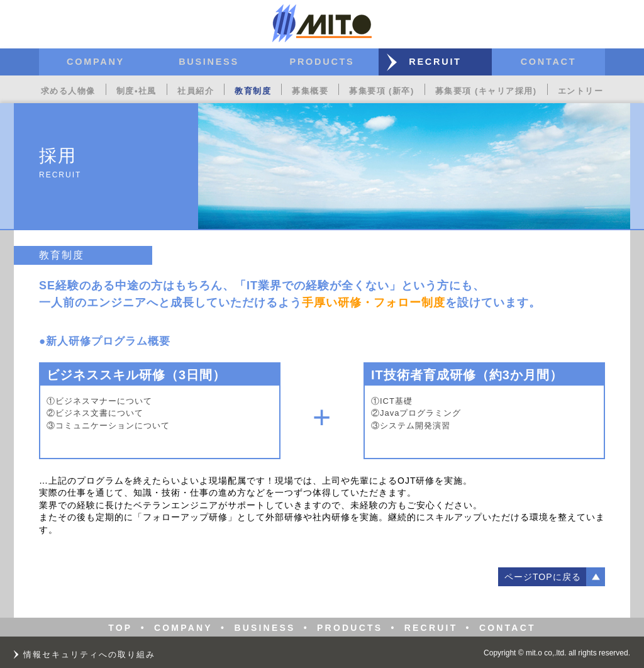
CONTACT (549, 62)
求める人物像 (68, 91)
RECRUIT (435, 62)
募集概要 (310, 91)
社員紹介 (196, 91)
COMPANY (96, 62)
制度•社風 (136, 91)
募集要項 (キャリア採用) (486, 91)
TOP (120, 628)
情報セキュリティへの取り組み (89, 654)
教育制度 (253, 91)
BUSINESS (209, 62)
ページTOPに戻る (543, 577)
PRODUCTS (322, 62)
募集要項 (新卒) (382, 91)
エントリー (581, 91)
